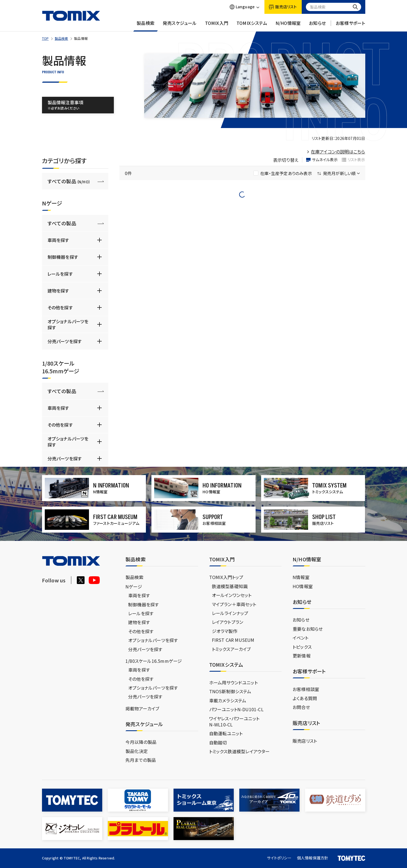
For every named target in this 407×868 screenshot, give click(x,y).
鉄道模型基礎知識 (230, 586)
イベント (300, 638)
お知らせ (317, 26)
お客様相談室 (306, 689)
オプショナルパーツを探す (68, 324)
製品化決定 (137, 751)
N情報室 (301, 577)
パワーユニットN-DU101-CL (236, 709)
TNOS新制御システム (230, 691)
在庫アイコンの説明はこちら (338, 152)
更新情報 (302, 656)
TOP (45, 38)
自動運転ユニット (226, 733)
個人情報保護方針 (313, 858)
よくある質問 (305, 698)
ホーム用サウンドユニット (233, 682)
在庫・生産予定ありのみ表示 (283, 173)
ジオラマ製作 (225, 631)
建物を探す (58, 291)
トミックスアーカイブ (231, 649)
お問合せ (301, 707)
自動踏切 (218, 742)
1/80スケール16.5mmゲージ (154, 661)
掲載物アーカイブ (142, 708)
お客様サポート (350, 26)
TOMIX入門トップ (226, 577)
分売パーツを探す (65, 341)
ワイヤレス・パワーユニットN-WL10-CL (234, 721)
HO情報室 (303, 586)
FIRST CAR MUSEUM (233, 640)
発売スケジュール (180, 26)
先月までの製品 (141, 760)
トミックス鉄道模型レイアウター (240, 751)
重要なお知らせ (308, 629)
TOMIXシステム (252, 26)
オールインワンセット (232, 595)
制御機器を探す (63, 257)
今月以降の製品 (141, 742)
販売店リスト (305, 741)
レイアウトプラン (228, 622)
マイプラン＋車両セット (234, 604)
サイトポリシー (279, 858)
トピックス (302, 647)
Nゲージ (134, 587)
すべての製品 (69, 181)
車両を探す (58, 240)
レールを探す (60, 274)
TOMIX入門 (217, 26)
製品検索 (145, 26)
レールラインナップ (230, 613)
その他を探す (60, 307)
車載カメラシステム (228, 700)
